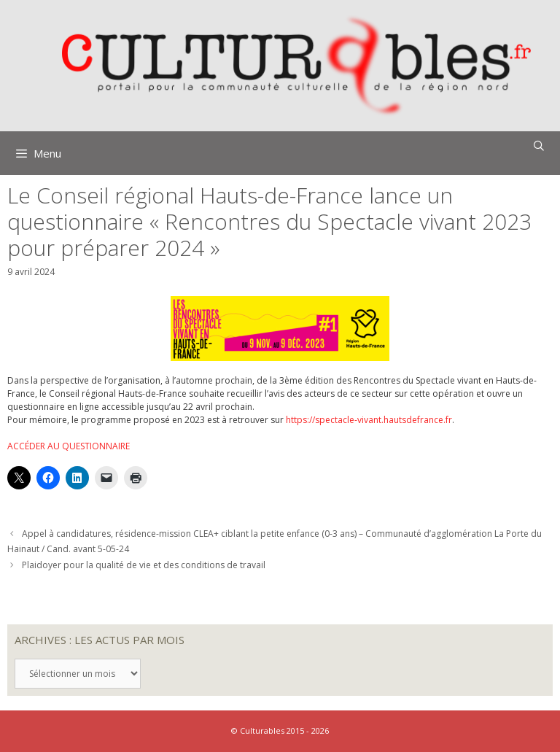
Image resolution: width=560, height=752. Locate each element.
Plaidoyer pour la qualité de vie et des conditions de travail (144, 565)
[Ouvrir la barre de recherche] (539, 146)
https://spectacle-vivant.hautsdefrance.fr (369, 420)
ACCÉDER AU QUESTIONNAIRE (69, 446)
